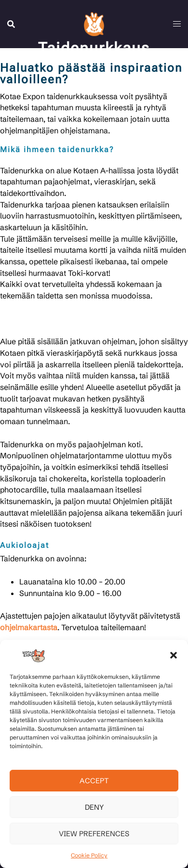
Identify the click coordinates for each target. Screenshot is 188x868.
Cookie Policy (89, 855)
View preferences (94, 834)
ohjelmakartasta (29, 627)
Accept (94, 781)
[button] (174, 655)
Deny (94, 807)
